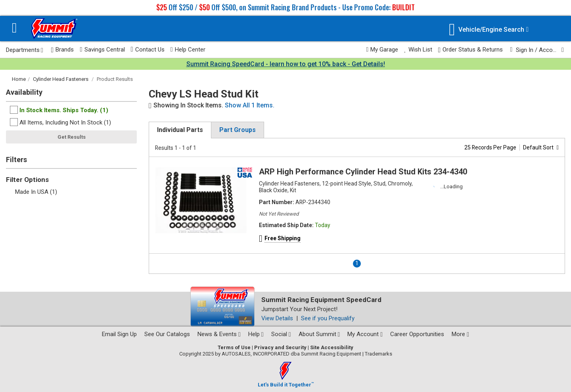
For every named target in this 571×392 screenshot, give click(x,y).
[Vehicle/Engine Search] (489, 30)
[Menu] (14, 29)
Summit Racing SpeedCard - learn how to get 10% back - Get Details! (286, 64)
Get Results (72, 137)
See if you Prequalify (328, 318)
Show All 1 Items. (250, 105)
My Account (365, 334)
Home (19, 79)
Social (281, 334)
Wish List (418, 50)
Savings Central (102, 50)
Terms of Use (234, 347)
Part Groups (238, 130)
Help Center (188, 50)
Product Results (115, 79)
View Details (277, 318)
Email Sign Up (119, 334)
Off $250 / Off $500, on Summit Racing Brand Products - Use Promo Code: (285, 7)
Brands (63, 50)
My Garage (382, 50)
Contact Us (148, 50)
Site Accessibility (332, 347)
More (460, 334)
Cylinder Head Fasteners (61, 79)
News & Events (219, 334)
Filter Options (27, 180)
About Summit (319, 334)
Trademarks (378, 354)
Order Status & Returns (471, 50)
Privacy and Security (280, 347)
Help (256, 334)
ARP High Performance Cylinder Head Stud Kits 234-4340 (363, 172)
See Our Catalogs (167, 334)
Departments (25, 50)
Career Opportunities (417, 334)
